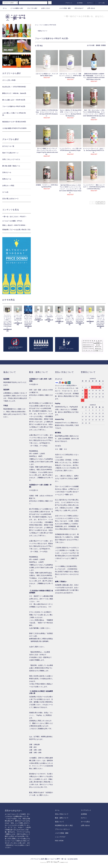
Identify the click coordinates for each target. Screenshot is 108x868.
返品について (59, 822)
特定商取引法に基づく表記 (64, 825)
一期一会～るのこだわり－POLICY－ (15, 217)
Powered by (54, 862)
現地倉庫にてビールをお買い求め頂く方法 (16, 230)
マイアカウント (86, 810)
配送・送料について (62, 818)
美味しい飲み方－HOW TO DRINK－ (15, 225)
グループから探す (31, 8)
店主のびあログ (78, 8)
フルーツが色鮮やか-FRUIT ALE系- (48, 25)
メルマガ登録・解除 (64, 8)
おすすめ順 (91, 45)
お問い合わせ (90, 8)
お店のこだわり (44, 8)
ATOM (61, 841)
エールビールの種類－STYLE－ (13, 221)
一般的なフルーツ (42, 31)
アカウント (68, 3)
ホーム (5, 8)
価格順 (98, 45)
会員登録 (79, 3)
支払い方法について (62, 814)
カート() (100, 3)
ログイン (89, 3)
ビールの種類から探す (16, 8)
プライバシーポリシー (62, 829)
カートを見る (85, 822)
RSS (57, 841)
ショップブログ (60, 837)
